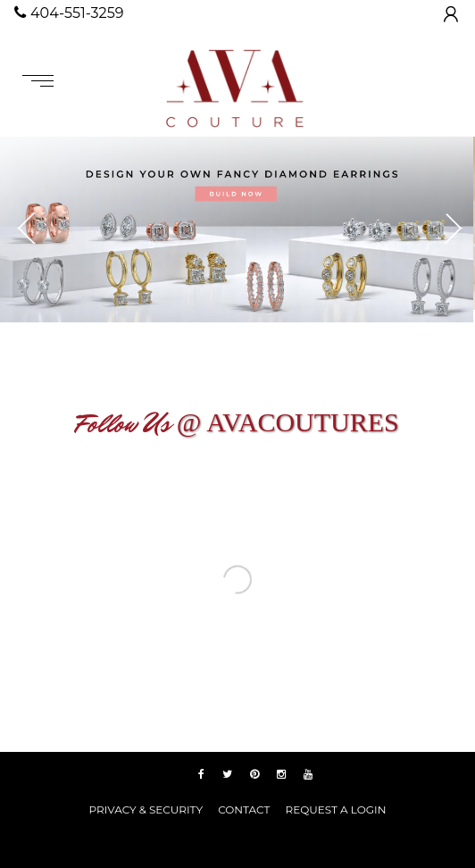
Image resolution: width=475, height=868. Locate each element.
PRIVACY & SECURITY (146, 810)
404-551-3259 (69, 13)
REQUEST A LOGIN (335, 810)
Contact (244, 810)
